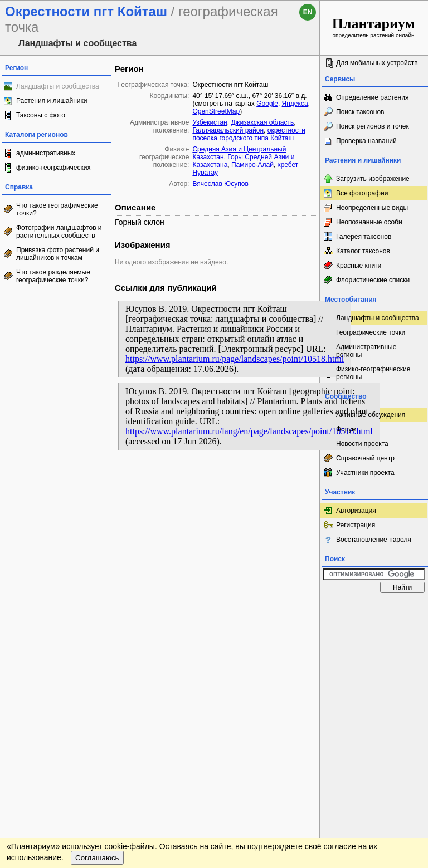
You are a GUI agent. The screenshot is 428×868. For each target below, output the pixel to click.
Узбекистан (210, 122)
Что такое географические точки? (57, 209)
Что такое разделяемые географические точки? (53, 276)
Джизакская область (262, 122)
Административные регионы (366, 351)
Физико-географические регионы (373, 373)
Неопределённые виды (372, 208)
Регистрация (356, 525)
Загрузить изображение (373, 179)
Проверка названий (366, 141)
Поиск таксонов (360, 112)
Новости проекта (362, 444)
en (308, 12)
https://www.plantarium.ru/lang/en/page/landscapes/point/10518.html (249, 431)
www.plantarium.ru (374, 609)
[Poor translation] (41, 699)
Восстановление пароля (374, 540)
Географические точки (371, 332)
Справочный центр (365, 458)
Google (267, 104)
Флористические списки (373, 280)
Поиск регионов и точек (373, 126)
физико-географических (53, 168)
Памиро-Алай (252, 165)
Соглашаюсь (97, 641)
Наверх (302, 609)
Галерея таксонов (364, 237)
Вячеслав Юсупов (220, 184)
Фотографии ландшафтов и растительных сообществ (59, 232)
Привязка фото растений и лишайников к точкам (58, 254)
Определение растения (372, 97)
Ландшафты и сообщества (58, 86)
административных (46, 153)
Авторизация (356, 511)
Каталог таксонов (363, 251)
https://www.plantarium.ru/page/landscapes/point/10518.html (235, 359)
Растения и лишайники (52, 101)
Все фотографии (362, 193)
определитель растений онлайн (374, 27)
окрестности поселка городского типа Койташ (249, 134)
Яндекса (295, 104)
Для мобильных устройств (377, 63)
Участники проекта (365, 473)
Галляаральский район (228, 130)
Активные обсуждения (371, 415)
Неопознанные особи (369, 222)
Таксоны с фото (41, 115)
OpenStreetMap (216, 111)
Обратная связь (85, 609)
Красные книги (359, 266)
